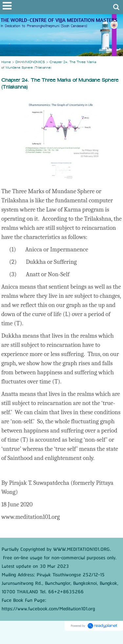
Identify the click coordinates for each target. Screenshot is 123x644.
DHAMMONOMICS (30, 62)
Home (6, 62)
